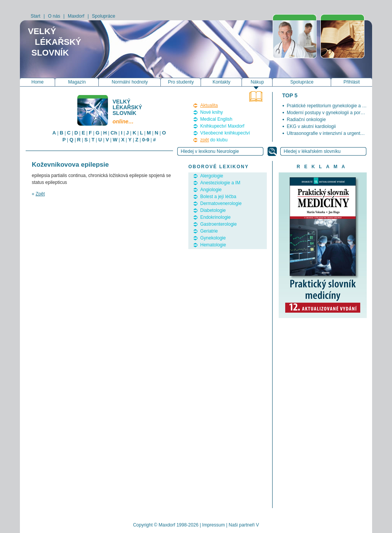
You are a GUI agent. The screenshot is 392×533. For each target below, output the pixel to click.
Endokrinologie (215, 217)
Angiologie (211, 190)
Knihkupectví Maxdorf (222, 126)
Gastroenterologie (218, 224)
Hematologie (213, 245)
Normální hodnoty (130, 82)
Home (38, 82)
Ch (114, 133)
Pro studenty (181, 82)
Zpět (40, 194)
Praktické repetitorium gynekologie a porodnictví (336, 106)
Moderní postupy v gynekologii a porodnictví (332, 113)
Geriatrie (209, 231)
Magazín (77, 82)
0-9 (146, 140)
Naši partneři (242, 525)
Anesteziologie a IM (220, 183)
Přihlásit (352, 82)
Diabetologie (213, 210)
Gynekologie (213, 238)
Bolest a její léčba (218, 197)
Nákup (257, 82)
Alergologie (212, 176)
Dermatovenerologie (221, 203)
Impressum (213, 525)
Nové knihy (212, 112)
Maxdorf (76, 16)
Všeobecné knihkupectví (225, 133)
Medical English (216, 119)
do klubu (214, 140)
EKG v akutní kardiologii (311, 126)
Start (35, 16)
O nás (54, 16)
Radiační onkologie (306, 120)
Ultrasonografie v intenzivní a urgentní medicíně (335, 133)
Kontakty (221, 82)
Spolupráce (104, 16)
